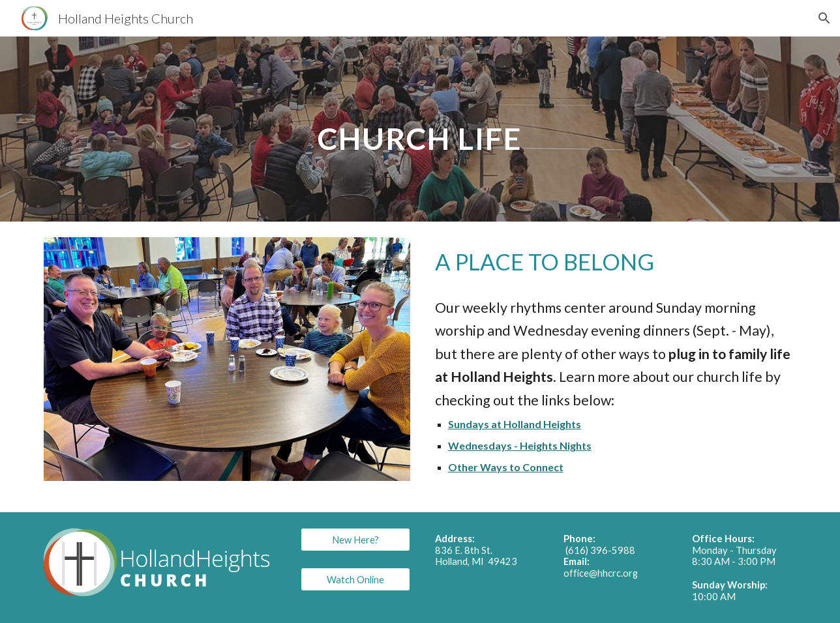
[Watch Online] (355, 579)
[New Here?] (355, 540)
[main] (420, 129)
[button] (824, 18)
